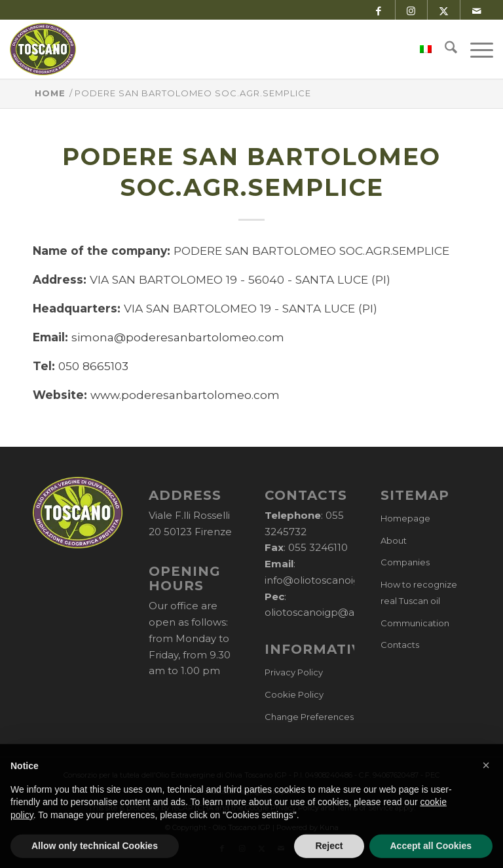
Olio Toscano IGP (242, 827)
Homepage (405, 518)
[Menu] (475, 49)
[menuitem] (419, 49)
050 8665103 (93, 366)
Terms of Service (365, 808)
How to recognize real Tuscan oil (419, 593)
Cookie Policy (294, 694)
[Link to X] (444, 10)
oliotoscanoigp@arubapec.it (335, 612)
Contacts (400, 645)
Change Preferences (309, 717)
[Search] (444, 49)
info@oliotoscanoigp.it (320, 580)
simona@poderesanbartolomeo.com (178, 337)
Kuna (329, 827)
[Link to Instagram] (411, 10)
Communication (415, 623)
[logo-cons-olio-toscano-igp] (43, 49)
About (394, 540)
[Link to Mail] (477, 10)
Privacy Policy (294, 672)
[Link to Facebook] (378, 10)
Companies (405, 562)
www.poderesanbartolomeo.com (185, 395)
